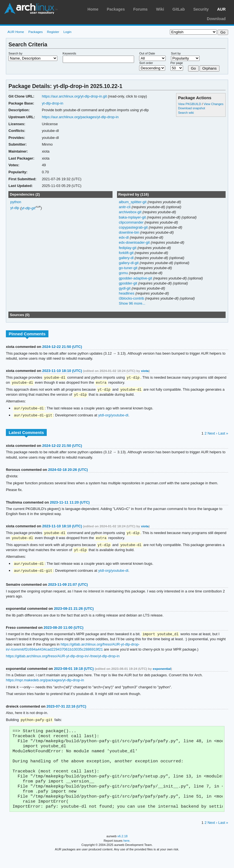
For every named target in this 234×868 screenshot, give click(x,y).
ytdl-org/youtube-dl (113, 417)
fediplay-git (128, 248)
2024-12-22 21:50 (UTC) (62, 347)
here (127, 853)
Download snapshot (191, 108)
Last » (223, 435)
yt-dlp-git (29, 208)
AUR (221, 9)
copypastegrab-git (134, 227)
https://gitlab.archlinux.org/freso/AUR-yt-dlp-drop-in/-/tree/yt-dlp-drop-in (63, 660)
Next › (212, 435)
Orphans (210, 68)
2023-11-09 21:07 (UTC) (68, 588)
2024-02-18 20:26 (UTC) (68, 471)
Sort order (146, 63)
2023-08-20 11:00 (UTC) (64, 631)
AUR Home (16, 32)
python (16, 202)
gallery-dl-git (129, 263)
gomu (124, 273)
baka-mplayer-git (133, 217)
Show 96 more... (132, 303)
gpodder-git (128, 283)
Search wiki (186, 113)
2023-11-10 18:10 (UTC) (62, 371)
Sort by (176, 53)
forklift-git (127, 253)
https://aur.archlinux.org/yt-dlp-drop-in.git (74, 96)
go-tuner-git (128, 268)
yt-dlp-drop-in (52, 103)
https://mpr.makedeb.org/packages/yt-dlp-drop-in (45, 684)
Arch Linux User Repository (31, 8)
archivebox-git (130, 212)
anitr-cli (125, 207)
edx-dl (124, 237)
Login (68, 32)
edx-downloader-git (135, 242)
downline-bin (129, 232)
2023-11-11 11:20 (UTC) (70, 504)
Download (216, 19)
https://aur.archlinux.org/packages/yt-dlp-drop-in (80, 117)
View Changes (214, 104)
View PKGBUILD (190, 104)
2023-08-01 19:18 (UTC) (74, 672)
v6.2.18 (123, 849)
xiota (145, 371)
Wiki (160, 9)
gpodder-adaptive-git (136, 278)
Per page (177, 63)
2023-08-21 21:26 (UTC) (74, 612)
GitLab (179, 9)
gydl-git (125, 288)
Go (193, 68)
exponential (162, 672)
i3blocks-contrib (132, 298)
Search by (15, 53)
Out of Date (147, 53)
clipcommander (132, 222)
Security (201, 9)
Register (53, 32)
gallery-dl (127, 258)
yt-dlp (15, 208)
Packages (116, 9)
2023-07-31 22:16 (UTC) (66, 710)
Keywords (69, 53)
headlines (127, 293)
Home (93, 9)
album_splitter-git (133, 202)
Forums (140, 9)
